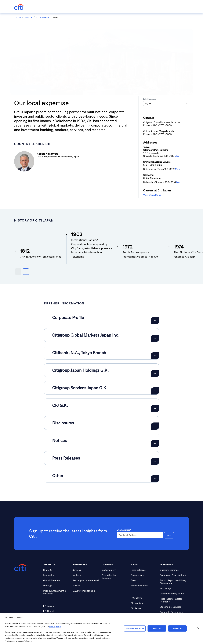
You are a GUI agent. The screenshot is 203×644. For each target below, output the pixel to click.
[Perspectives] (144, 575)
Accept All (177, 628)
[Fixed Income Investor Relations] (173, 600)
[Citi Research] (144, 608)
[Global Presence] (57, 580)
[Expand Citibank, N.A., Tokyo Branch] (155, 356)
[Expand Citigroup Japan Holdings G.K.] (155, 373)
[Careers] (57, 606)
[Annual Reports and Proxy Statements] (173, 582)
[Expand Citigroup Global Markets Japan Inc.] (155, 338)
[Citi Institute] (144, 603)
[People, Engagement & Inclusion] (57, 592)
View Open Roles (152, 195)
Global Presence (43, 17)
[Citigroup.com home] (21, 568)
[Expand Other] (155, 479)
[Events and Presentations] (173, 575)
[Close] (198, 628)
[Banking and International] (86, 580)
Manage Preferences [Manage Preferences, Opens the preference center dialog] (135, 628)
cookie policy (55, 627)
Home (18, 17)
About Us (28, 17)
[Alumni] (57, 611)
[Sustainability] (115, 570)
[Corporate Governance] (173, 612)
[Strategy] (57, 570)
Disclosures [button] (63, 423)
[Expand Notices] (155, 444)
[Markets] (86, 575)
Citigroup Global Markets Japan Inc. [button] (86, 335)
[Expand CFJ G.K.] (155, 408)
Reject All (157, 628)
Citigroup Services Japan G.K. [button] (80, 388)
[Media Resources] (144, 586)
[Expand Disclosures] (155, 426)
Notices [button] (59, 440)
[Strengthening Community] (115, 577)
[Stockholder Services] (173, 607)
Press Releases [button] (66, 458)
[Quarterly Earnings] (173, 570)
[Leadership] (57, 575)
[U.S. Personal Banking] (86, 591)
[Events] (144, 580)
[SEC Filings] (173, 588)
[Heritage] (57, 586)
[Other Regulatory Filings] (173, 594)
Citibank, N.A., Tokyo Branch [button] (79, 353)
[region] (101, 629)
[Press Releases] (144, 570)
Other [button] (58, 476)
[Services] (86, 570)
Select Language (150, 99)
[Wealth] (86, 586)
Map (177, 156)
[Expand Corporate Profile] (155, 321)
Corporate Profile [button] (68, 317)
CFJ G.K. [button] (60, 405)
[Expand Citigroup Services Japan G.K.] (155, 391)
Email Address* (124, 530)
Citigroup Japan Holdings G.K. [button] (80, 370)
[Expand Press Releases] (155, 461)
